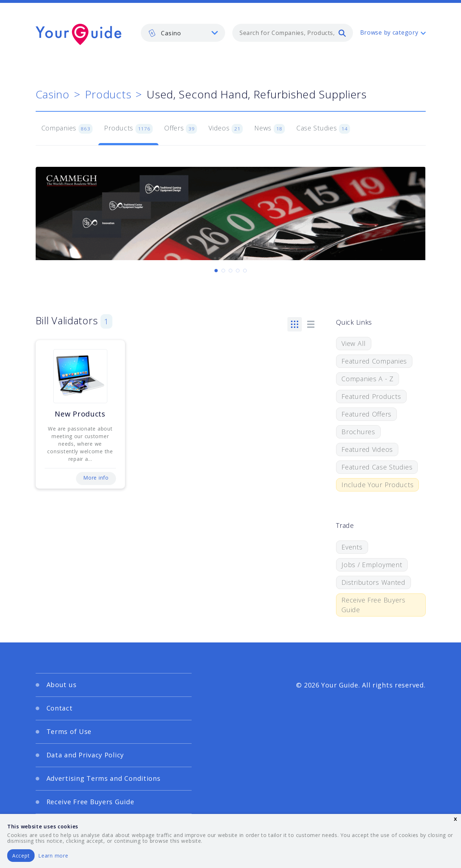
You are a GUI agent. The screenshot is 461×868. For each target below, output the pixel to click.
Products (108, 94)
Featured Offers (366, 414)
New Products (80, 414)
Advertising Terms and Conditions (104, 778)
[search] (342, 33)
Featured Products (371, 396)
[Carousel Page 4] (238, 271)
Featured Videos (367, 449)
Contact (60, 708)
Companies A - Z (368, 379)
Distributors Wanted (373, 582)
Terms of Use (69, 731)
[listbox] (183, 33)
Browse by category (389, 32)
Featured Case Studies (377, 467)
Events (352, 547)
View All (354, 343)
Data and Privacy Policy (85, 755)
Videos (226, 129)
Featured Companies (374, 361)
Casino (53, 94)
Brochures (358, 432)
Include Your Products (377, 485)
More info (96, 478)
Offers (181, 129)
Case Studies (323, 129)
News (270, 129)
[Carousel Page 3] (230, 271)
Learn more (53, 856)
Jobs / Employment (372, 565)
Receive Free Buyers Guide (373, 605)
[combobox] (293, 33)
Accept (21, 856)
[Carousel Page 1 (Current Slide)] (216, 271)
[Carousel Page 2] (223, 271)
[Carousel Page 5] (245, 271)
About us (62, 685)
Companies (67, 129)
